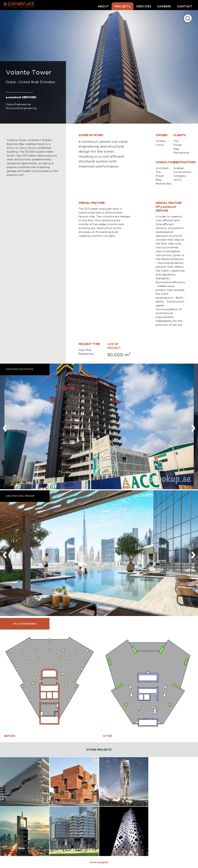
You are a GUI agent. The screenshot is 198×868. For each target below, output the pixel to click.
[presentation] (5, 426)
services (144, 6)
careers (164, 6)
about (103, 6)
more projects (99, 862)
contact (185, 6)
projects (122, 6)
